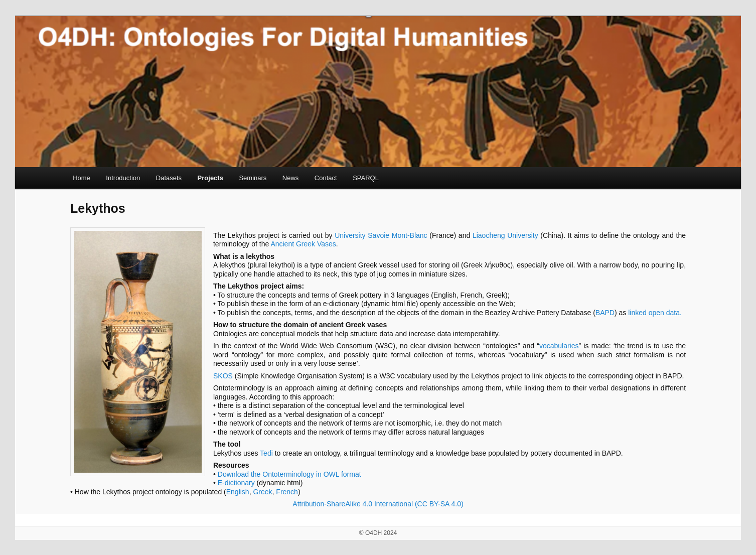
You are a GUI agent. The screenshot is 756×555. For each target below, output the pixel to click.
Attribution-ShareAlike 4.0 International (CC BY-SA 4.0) (378, 504)
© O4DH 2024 (378, 533)
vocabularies (559, 346)
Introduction (123, 178)
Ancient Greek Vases (303, 244)
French (287, 492)
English (238, 492)
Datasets (169, 178)
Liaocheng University (505, 235)
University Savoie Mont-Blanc (381, 235)
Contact (326, 178)
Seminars (253, 178)
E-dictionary (236, 483)
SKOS (223, 376)
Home (82, 178)
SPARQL (366, 178)
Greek (262, 492)
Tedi (266, 453)
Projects (210, 178)
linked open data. (655, 313)
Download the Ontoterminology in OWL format (289, 474)
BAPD (605, 313)
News (291, 178)
